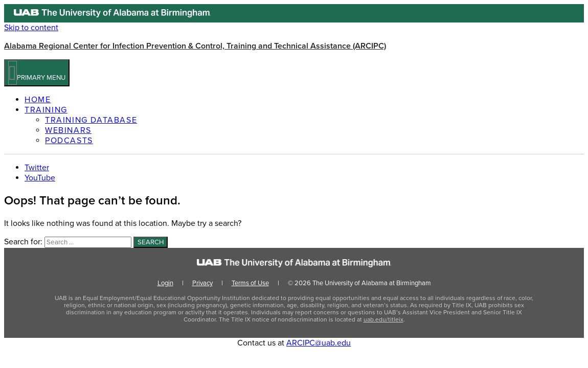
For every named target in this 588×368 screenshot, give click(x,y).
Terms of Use (250, 283)
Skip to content (31, 28)
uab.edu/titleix (383, 319)
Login (165, 283)
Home (38, 100)
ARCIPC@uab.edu (319, 343)
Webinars (68, 130)
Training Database (91, 120)
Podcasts (69, 141)
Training (46, 110)
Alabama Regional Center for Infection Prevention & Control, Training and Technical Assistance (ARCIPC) (195, 46)
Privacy (202, 283)
